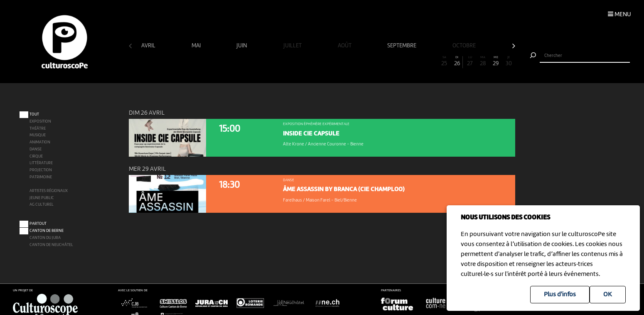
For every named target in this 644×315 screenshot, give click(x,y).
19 (367, 61)
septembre (402, 46)
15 (316, 61)
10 (251, 61)
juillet (293, 46)
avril (149, 46)
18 (354, 61)
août (345, 46)
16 (329, 61)
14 (303, 61)
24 (432, 61)
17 (342, 61)
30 (509, 61)
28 (483, 61)
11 (264, 61)
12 (277, 61)
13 (290, 61)
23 (419, 61)
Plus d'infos (560, 295)
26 (457, 61)
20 (380, 61)
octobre (465, 46)
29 (496, 61)
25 (445, 61)
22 (406, 61)
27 (470, 61)
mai (197, 46)
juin (242, 46)
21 (393, 61)
